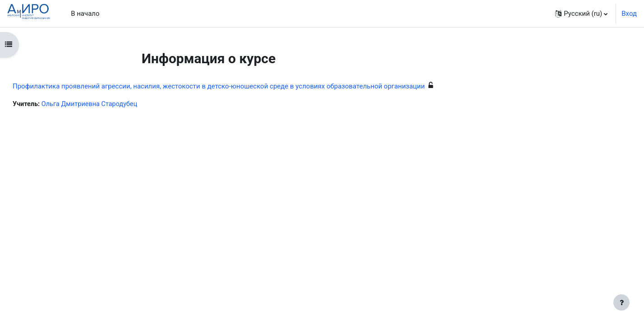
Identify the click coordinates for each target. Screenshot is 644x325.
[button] (581, 14)
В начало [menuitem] (85, 14)
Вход (629, 14)
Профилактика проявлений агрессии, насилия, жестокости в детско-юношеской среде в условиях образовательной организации (240, 86)
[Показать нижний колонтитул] (621, 302)
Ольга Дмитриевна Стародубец (114, 104)
